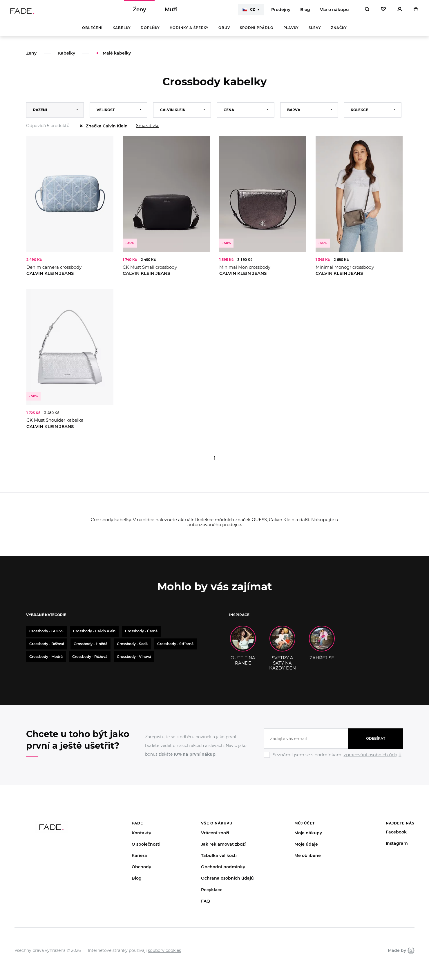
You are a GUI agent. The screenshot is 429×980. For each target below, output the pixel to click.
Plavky (291, 32)
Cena (229, 114)
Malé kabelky (117, 57)
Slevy (315, 32)
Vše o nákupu (334, 12)
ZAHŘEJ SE (322, 647)
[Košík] (416, 12)
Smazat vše (148, 130)
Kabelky (122, 32)
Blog (305, 12)
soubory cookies (164, 954)
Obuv (224, 32)
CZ (249, 12)
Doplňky (150, 32)
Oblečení (92, 32)
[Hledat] (367, 12)
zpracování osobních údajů (373, 759)
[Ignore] (334, 763)
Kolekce (359, 114)
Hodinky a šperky (189, 32)
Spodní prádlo (257, 32)
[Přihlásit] (400, 12)
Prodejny (281, 12)
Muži (171, 12)
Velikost (106, 114)
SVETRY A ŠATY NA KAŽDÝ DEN (283, 652)
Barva (294, 114)
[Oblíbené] (383, 12)
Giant (411, 954)
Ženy (139, 12)
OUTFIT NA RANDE (243, 650)
